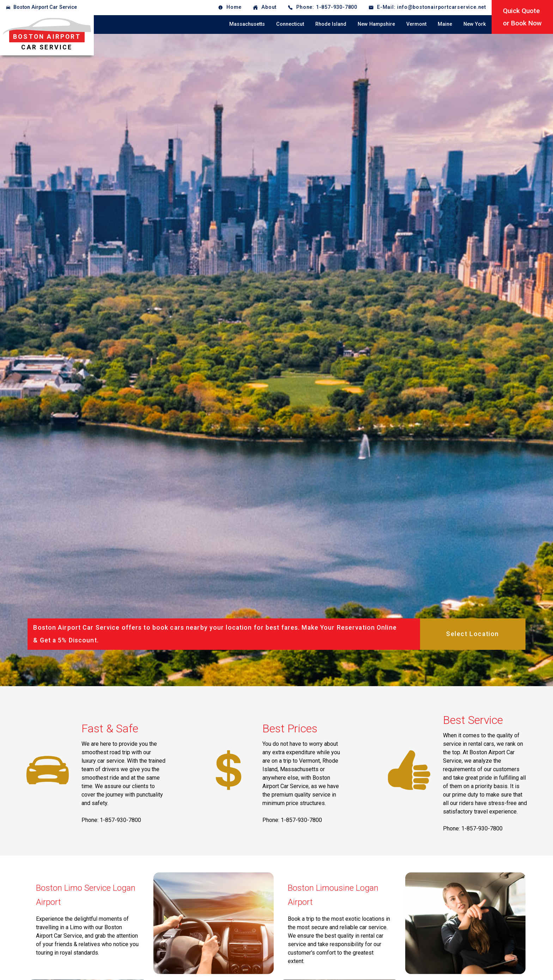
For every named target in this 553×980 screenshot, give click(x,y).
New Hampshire (376, 24)
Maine (445, 24)
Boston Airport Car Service (45, 7)
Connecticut (290, 24)
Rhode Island (331, 24)
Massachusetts (247, 24)
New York (475, 24)
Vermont (416, 24)
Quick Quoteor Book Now (522, 17)
